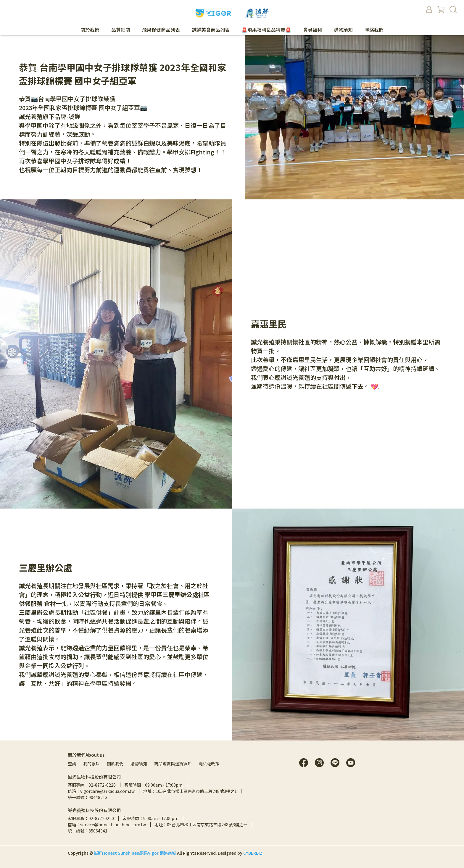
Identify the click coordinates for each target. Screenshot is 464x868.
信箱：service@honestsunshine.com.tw (107, 825)
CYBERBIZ (253, 853)
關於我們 (115, 764)
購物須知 (343, 30)
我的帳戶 (91, 764)
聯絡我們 (374, 30)
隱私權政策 (209, 764)
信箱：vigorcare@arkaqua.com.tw (101, 791)
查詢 (72, 764)
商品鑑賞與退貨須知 (173, 764)
